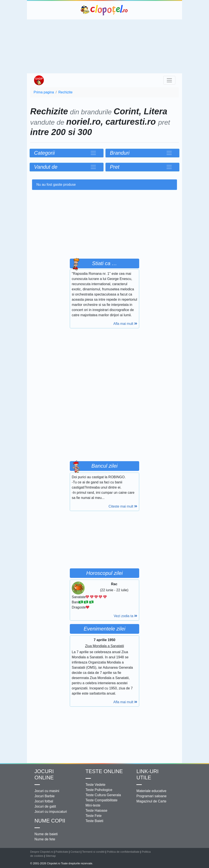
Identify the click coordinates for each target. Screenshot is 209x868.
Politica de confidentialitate (123, 852)
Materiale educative (151, 791)
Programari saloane (151, 796)
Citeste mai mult (123, 506)
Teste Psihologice (99, 790)
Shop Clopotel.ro (39, 80)
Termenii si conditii (93, 852)
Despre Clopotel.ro (42, 852)
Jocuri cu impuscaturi (51, 812)
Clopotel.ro (104, 10)
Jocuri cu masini (47, 791)
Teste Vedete (96, 785)
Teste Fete (94, 816)
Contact (75, 852)
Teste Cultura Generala (103, 795)
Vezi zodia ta (126, 616)
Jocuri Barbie (44, 796)
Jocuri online (44, 774)
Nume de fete (45, 839)
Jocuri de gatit (45, 806)
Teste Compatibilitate (102, 800)
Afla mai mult (125, 324)
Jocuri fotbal (44, 801)
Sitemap (51, 856)
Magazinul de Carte (151, 801)
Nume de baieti (46, 834)
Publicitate (62, 852)
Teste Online (104, 771)
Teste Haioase (96, 811)
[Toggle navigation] (169, 80)
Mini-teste (93, 805)
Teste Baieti (94, 821)
